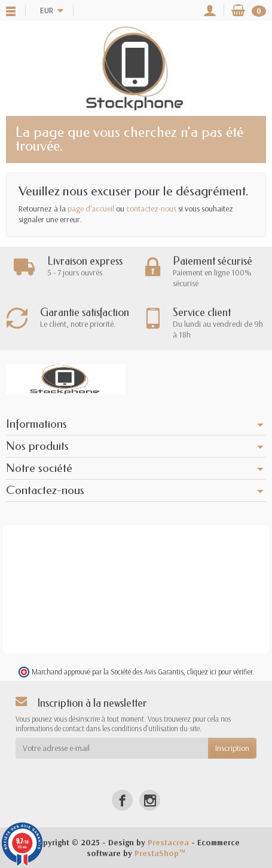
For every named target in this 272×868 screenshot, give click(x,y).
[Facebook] (122, 800)
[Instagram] (150, 800)
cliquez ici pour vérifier (220, 671)
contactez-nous (151, 208)
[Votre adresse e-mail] (112, 748)
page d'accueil (91, 208)
